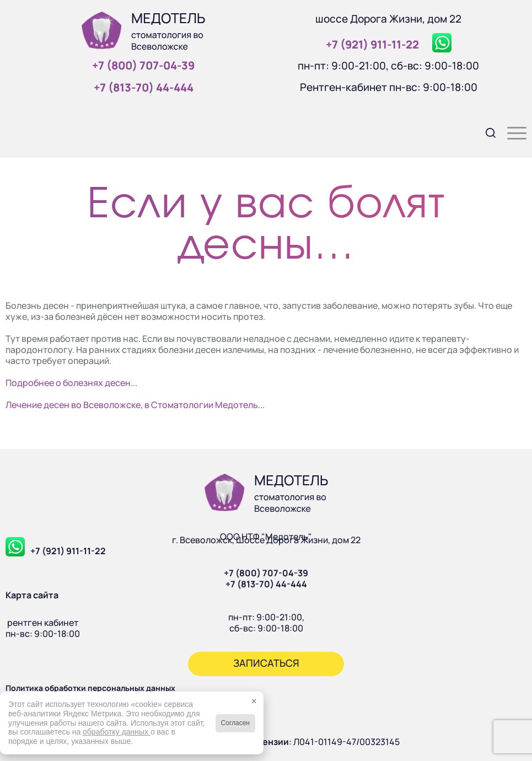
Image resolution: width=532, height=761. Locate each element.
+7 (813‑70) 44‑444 (144, 87)
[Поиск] (485, 132)
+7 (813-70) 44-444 (266, 584)
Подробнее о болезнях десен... (71, 383)
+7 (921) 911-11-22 (68, 551)
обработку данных (117, 732)
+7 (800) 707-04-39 (266, 573)
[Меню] (511, 132)
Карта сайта (32, 595)
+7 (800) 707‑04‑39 (143, 65)
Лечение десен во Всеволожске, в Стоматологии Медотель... (135, 405)
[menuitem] (485, 132)
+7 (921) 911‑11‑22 (372, 44)
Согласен (235, 723)
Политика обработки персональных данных (90, 688)
